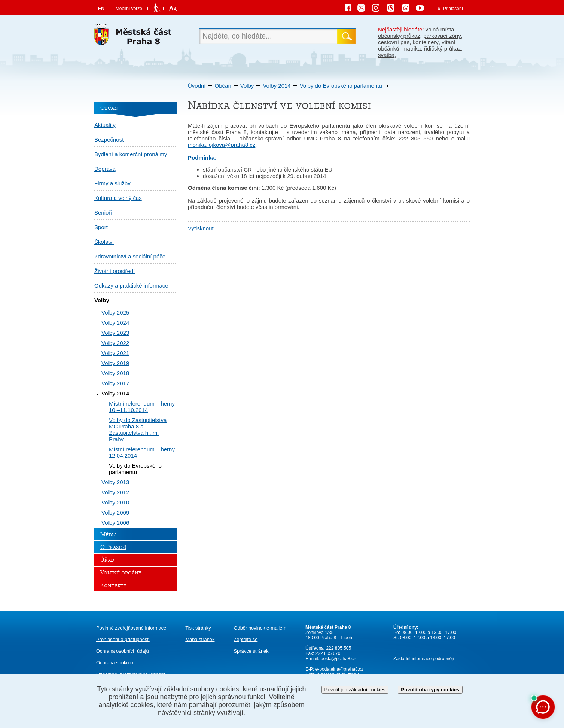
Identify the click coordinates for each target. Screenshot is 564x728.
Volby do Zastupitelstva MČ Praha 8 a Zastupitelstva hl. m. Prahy (138, 430)
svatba (386, 55)
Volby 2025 (115, 313)
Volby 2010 (115, 502)
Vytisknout (201, 228)
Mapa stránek (200, 639)
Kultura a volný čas (118, 198)
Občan (223, 86)
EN (101, 9)
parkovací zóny (442, 36)
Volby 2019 (115, 363)
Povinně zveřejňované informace (131, 628)
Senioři (103, 213)
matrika (411, 48)
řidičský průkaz (443, 48)
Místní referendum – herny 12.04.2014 (142, 452)
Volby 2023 (115, 333)
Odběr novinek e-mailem (260, 628)
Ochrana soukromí (116, 663)
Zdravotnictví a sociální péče (130, 256)
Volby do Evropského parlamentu (341, 86)
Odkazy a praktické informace (131, 286)
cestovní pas (394, 42)
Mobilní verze (129, 9)
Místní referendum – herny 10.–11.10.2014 (142, 407)
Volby (247, 86)
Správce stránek (251, 651)
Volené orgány (121, 573)
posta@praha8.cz (338, 659)
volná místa (440, 29)
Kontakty (113, 585)
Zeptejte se (246, 639)
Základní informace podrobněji (423, 659)
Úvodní (197, 86)
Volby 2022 (115, 343)
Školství (104, 242)
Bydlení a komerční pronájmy (131, 154)
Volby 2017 (115, 383)
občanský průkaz (399, 36)
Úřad (107, 560)
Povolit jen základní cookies (355, 690)
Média (109, 534)
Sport (101, 227)
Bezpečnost (109, 139)
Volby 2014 (277, 86)
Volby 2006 (115, 523)
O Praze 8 (113, 547)
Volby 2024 (115, 323)
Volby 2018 (115, 373)
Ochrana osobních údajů (123, 651)
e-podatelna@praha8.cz (339, 669)
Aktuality (105, 125)
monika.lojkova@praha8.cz (222, 145)
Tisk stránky (198, 628)
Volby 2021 (115, 353)
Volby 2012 (115, 492)
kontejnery (426, 42)
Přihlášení (453, 9)
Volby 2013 (115, 482)
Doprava (105, 169)
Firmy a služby (112, 183)
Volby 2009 (115, 512)
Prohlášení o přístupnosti (123, 639)
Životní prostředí (115, 271)
